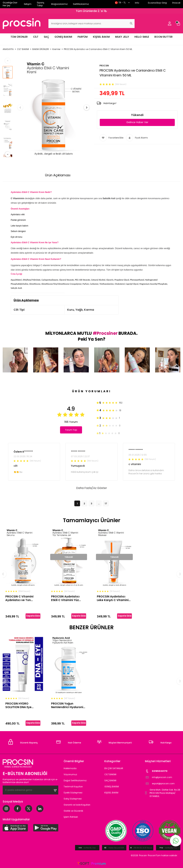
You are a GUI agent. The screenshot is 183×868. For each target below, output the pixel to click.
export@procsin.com (160, 784)
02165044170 (156, 771)
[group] (53, 108)
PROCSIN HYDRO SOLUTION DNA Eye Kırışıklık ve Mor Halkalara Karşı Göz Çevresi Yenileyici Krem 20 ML (22, 705)
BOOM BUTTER (164, 37)
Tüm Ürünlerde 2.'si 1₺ (91, 11)
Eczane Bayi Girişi (157, 3)
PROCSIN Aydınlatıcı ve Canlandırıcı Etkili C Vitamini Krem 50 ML (98, 49)
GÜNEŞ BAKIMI (63, 37)
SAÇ (46, 37)
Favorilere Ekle (111, 138)
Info (137, 3)
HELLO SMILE (142, 37)
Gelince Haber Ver (137, 122)
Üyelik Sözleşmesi (73, 793)
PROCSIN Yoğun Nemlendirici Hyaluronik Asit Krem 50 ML (68, 705)
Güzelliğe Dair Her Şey (10, 4)
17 (106, 504)
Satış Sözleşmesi (73, 799)
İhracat (176, 3)
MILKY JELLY (122, 37)
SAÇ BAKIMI (110, 780)
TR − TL (122, 3)
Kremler (56, 49)
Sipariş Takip (40, 4)
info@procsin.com (159, 777)
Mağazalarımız (59, 4)
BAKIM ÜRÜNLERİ (41, 49)
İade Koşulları (128, 175)
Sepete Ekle (33, 616)
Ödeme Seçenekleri (94, 175)
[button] (23, 107)
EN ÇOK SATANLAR (114, 768)
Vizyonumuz (70, 774)
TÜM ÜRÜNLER (19, 37)
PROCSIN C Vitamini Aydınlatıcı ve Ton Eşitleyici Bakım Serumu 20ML (22, 598)
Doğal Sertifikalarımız (75, 780)
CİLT (36, 37)
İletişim (28, 4)
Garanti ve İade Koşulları (77, 805)
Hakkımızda (70, 768)
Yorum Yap (72, 430)
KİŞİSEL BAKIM (101, 37)
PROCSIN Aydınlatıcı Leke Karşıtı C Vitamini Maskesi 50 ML (113, 598)
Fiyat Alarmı (137, 138)
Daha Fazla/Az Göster (92, 488)
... (99, 504)
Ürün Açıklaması (58, 175)
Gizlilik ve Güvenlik (73, 811)
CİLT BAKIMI (23, 49)
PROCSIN (104, 66)
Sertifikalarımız (81, 4)
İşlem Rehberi (71, 817)
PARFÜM (83, 37)
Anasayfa (8, 49)
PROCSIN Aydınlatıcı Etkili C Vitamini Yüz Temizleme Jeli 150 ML (66, 598)
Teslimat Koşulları (73, 787)
